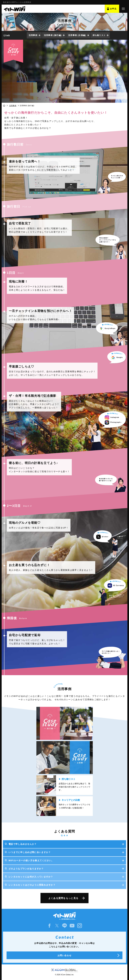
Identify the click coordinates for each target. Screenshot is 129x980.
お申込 (113, 9)
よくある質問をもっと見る (63, 898)
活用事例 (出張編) (77, 35)
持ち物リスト (99, 35)
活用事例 (33, 35)
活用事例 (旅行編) (53, 35)
